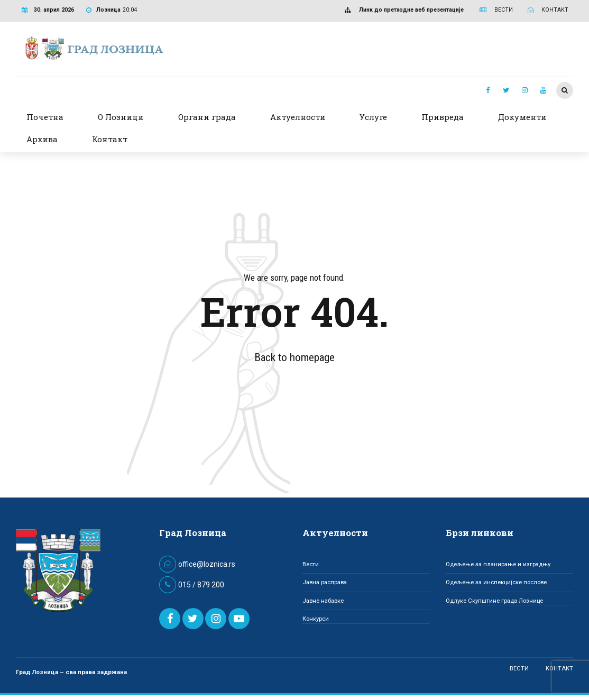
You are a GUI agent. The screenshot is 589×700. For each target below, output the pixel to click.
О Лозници (121, 117)
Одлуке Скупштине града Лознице (494, 601)
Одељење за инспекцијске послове (496, 582)
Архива (42, 139)
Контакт (110, 139)
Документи (522, 117)
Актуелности (298, 117)
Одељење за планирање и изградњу (498, 564)
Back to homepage (294, 357)
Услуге (373, 117)
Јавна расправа (325, 582)
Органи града (207, 117)
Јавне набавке (323, 601)
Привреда (443, 117)
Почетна (45, 117)
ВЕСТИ (519, 668)
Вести (311, 564)
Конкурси (316, 619)
